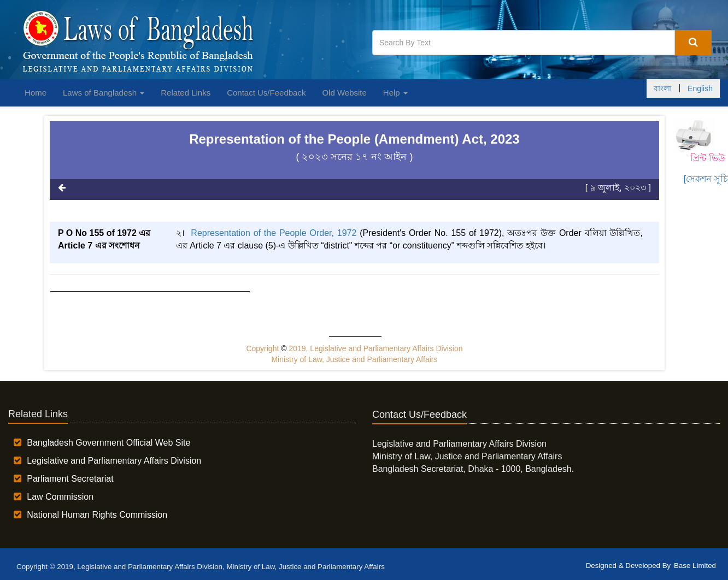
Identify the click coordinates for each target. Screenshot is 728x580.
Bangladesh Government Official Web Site (108, 443)
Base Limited (695, 566)
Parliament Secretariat (70, 479)
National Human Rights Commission (97, 515)
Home (36, 93)
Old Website (344, 93)
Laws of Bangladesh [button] (104, 93)
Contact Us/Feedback (266, 93)
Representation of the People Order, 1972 (275, 233)
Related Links (186, 93)
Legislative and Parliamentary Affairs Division (114, 461)
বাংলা (662, 88)
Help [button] (395, 93)
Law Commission (60, 497)
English (700, 88)
